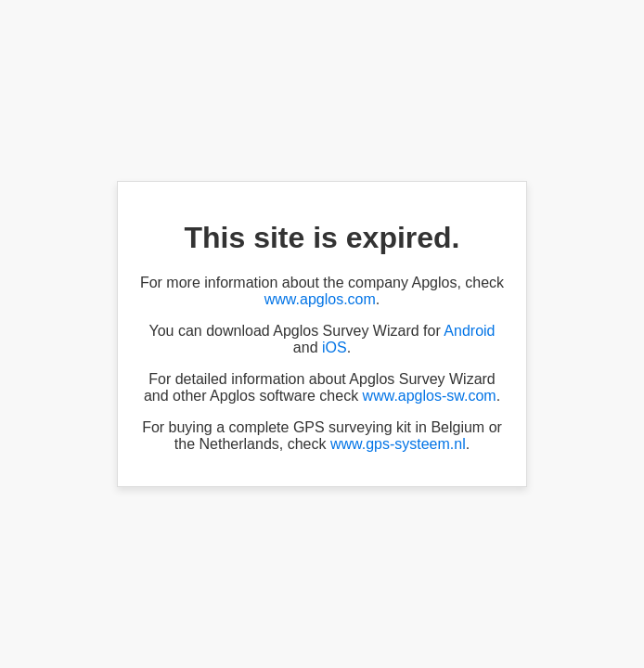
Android (469, 331)
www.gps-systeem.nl (398, 444)
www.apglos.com (320, 299)
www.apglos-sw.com (430, 396)
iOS (335, 347)
